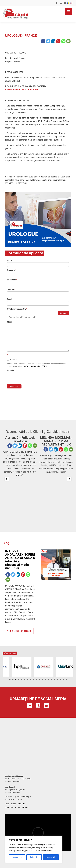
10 (37, 679)
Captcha (11, 370)
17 (57, 679)
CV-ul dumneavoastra (17, 309)
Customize (17, 857)
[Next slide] (69, 479)
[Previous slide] (7, 479)
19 (63, 679)
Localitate (12, 280)
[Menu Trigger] (69, 12)
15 (51, 679)
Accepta (12, 360)
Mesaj (10, 322)
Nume (10, 260)
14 (48, 679)
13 (46, 679)
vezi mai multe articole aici (19, 631)
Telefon (11, 290)
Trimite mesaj (14, 386)
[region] (34, 849)
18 (60, 679)
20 (66, 679)
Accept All (51, 857)
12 (43, 679)
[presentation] (27, 377)
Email (10, 299)
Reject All (34, 857)
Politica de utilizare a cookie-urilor (17, 807)
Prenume (12, 270)
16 (54, 679)
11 (40, 679)
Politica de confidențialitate (15, 804)
